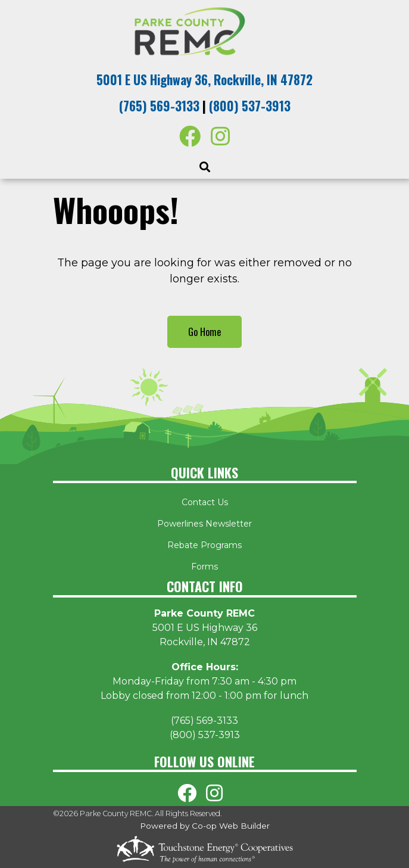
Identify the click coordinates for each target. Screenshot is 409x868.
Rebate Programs (204, 545)
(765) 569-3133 (159, 106)
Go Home (204, 332)
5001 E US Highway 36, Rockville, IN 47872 (204, 80)
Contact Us (205, 502)
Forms (204, 567)
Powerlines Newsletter (204, 524)
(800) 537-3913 (250, 106)
